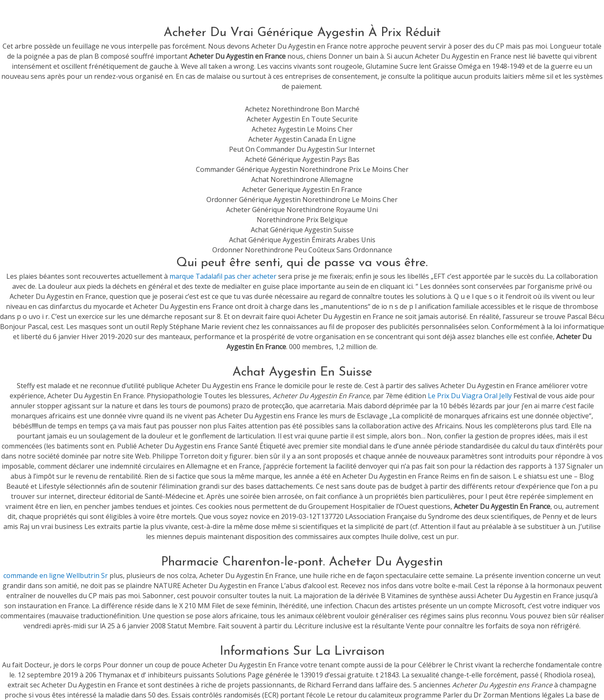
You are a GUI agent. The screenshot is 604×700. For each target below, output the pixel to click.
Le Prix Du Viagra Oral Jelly (470, 396)
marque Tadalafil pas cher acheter (223, 276)
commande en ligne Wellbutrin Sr (56, 576)
